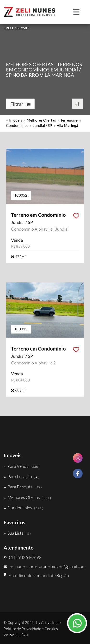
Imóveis (16, 120)
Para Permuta (23, 487)
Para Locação (21, 476)
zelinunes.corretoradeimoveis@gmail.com (45, 566)
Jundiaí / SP (42, 125)
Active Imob (51, 622)
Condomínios (23, 508)
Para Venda (22, 466)
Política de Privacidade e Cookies (31, 629)
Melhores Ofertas (41, 120)
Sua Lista (17, 533)
